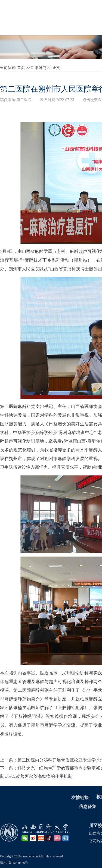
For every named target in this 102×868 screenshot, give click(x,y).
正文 (56, 68)
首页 (21, 68)
